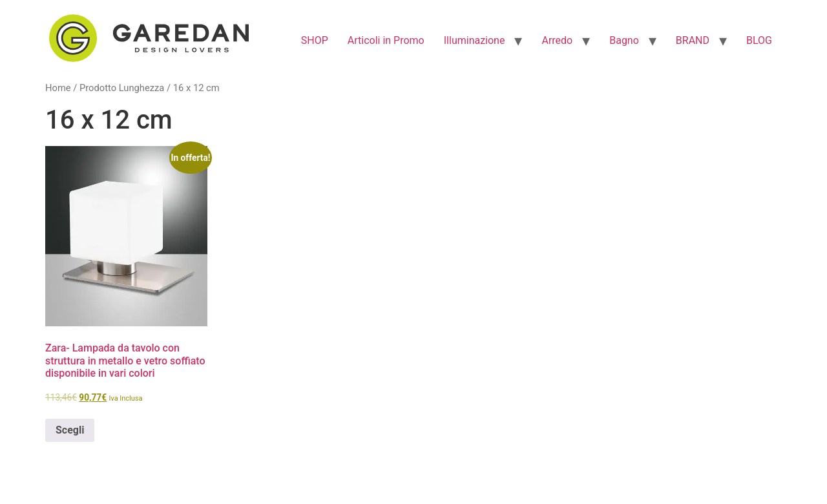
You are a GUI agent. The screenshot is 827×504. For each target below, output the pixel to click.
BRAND (693, 40)
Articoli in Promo (386, 40)
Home (58, 88)
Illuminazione (475, 40)
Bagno (624, 40)
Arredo (557, 40)
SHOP (315, 40)
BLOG (759, 40)
